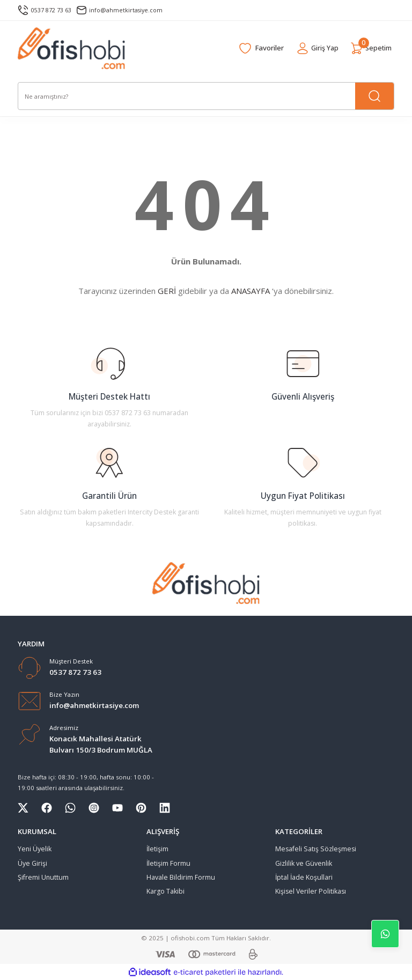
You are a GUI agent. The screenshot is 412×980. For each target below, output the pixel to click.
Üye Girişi (32, 863)
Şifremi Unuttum (43, 877)
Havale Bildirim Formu (181, 877)
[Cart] (369, 48)
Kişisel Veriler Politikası (311, 891)
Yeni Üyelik (35, 849)
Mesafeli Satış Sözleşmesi (316, 849)
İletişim (157, 849)
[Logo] (72, 48)
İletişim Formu (168, 863)
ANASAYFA (251, 291)
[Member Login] (312, 48)
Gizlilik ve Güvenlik (304, 863)
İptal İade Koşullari (304, 877)
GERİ (167, 291)
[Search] (206, 96)
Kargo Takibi (165, 891)
